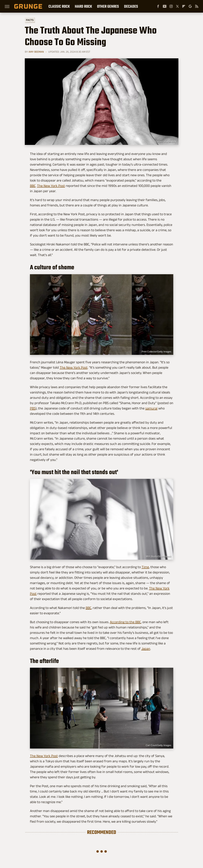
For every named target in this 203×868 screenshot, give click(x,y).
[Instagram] (171, 6)
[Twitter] (177, 6)
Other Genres (108, 6)
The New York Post (51, 186)
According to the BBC (125, 622)
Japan (146, 649)
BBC (33, 186)
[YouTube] (165, 6)
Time (145, 567)
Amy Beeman (36, 52)
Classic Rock (59, 6)
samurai (151, 408)
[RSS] (197, 6)
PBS (33, 408)
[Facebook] (158, 6)
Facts (30, 20)
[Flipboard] (184, 6)
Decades (131, 6)
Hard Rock (83, 6)
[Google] (190, 6)
